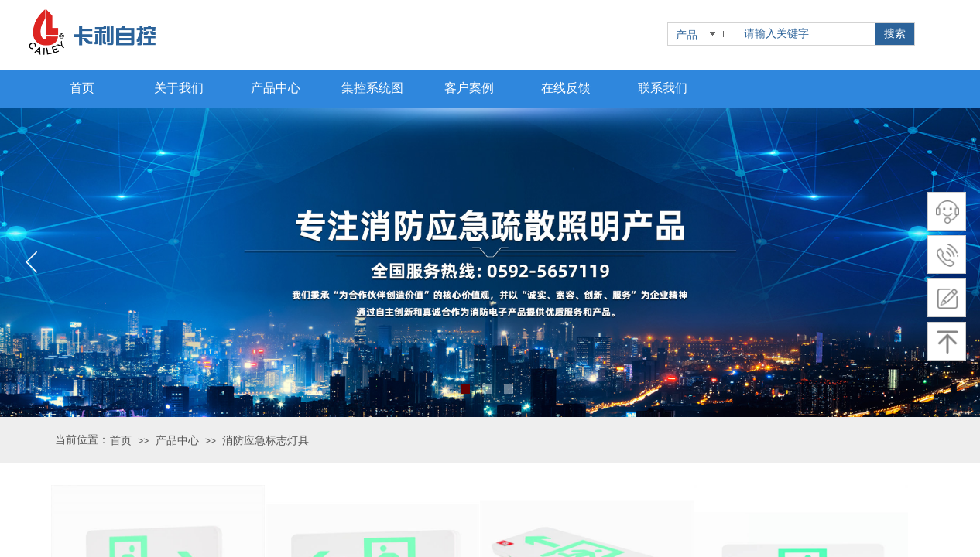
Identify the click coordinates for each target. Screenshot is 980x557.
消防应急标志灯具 (266, 441)
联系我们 (663, 88)
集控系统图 (372, 88)
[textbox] (807, 34)
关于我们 (179, 88)
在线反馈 (566, 88)
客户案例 (469, 88)
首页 (121, 441)
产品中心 (177, 441)
